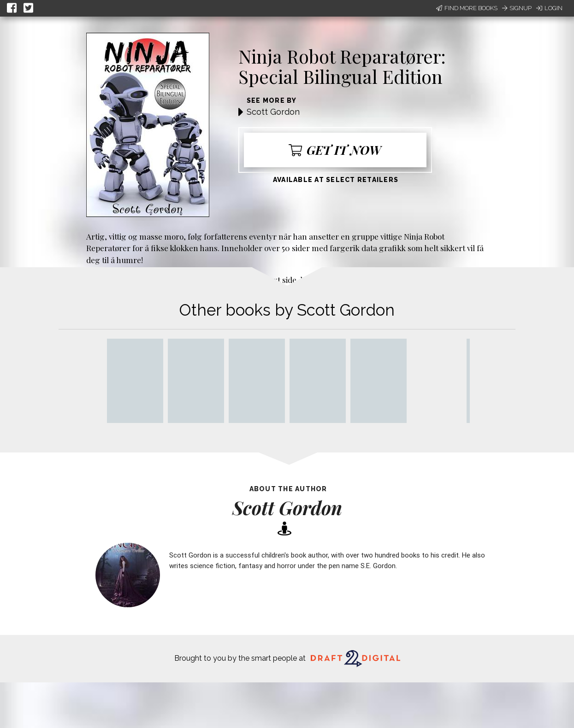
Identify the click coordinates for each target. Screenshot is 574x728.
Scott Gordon (273, 112)
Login (549, 8)
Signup (517, 8)
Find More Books (467, 8)
